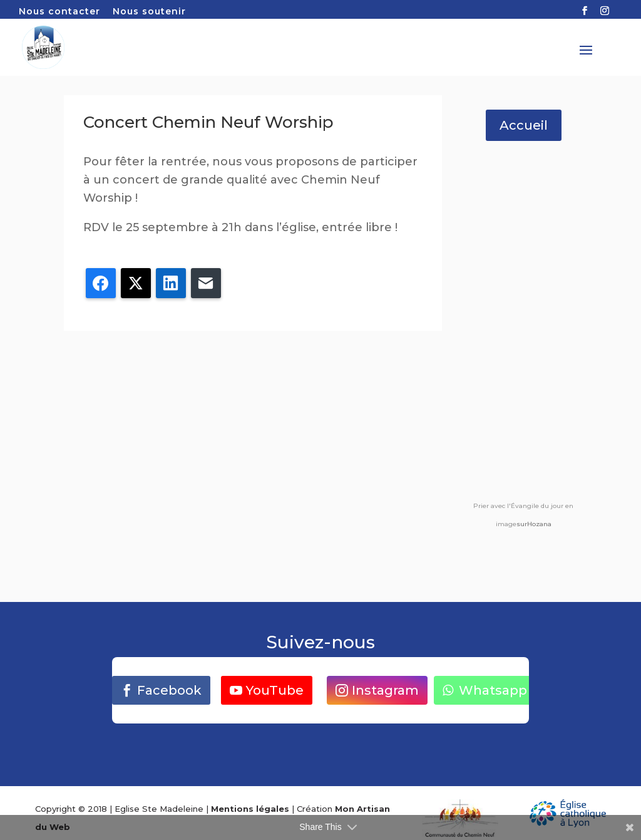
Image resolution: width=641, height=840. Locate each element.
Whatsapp (493, 690)
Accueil (524, 125)
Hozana (539, 524)
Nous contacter (59, 12)
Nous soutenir (149, 12)
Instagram (385, 690)
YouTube (275, 690)
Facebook (169, 690)
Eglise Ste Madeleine (159, 809)
